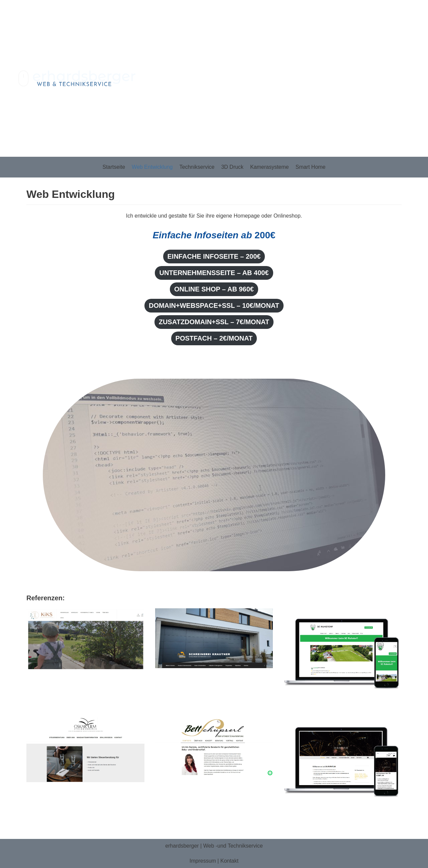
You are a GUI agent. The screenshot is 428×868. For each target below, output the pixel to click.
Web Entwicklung (152, 167)
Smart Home (311, 167)
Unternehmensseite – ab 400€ (214, 273)
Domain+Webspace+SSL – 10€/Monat (214, 305)
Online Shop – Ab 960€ (214, 289)
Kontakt (229, 861)
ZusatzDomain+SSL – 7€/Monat (214, 322)
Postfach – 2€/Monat (214, 338)
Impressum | (205, 861)
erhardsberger (182, 846)
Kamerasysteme (270, 167)
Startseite (114, 167)
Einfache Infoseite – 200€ (214, 256)
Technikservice (197, 167)
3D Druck (232, 167)
